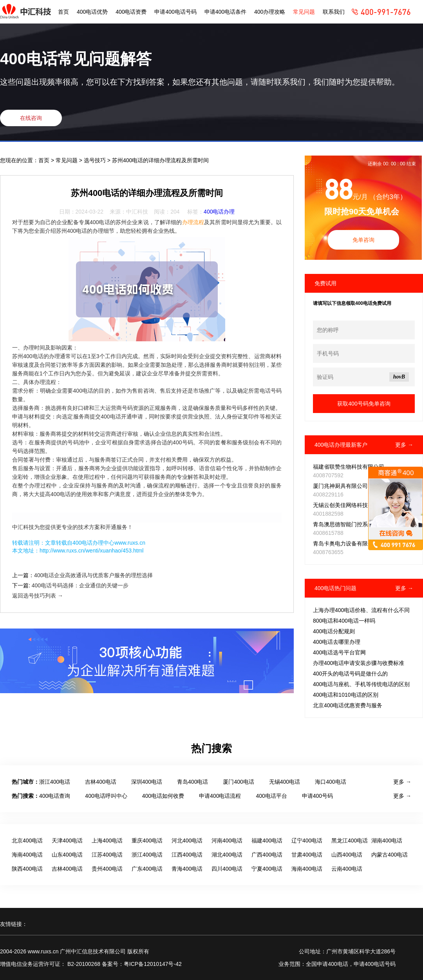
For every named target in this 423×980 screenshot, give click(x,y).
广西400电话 (267, 855)
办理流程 (193, 222)
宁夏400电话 (267, 869)
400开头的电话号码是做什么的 (350, 674)
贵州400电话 (107, 869)
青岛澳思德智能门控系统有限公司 (354, 524)
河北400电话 (187, 841)
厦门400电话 (238, 782)
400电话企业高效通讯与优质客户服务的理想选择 (93, 575)
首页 (63, 12)
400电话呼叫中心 (106, 796)
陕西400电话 (27, 869)
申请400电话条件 (225, 12)
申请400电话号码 (175, 12)
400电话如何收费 (163, 796)
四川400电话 (227, 869)
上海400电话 (107, 841)
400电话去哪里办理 (337, 642)
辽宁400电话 (307, 841)
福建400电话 (267, 841)
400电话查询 (55, 796)
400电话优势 (92, 12)
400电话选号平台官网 (339, 652)
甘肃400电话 (307, 855)
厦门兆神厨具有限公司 (340, 486)
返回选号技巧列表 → (38, 596)
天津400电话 (67, 841)
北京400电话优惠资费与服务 (348, 705)
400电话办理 (219, 212)
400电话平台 (271, 796)
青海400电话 (187, 869)
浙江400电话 (55, 782)
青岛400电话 (193, 782)
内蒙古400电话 (390, 855)
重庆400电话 (147, 841)
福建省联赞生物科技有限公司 (349, 467)
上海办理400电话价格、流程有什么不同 (361, 610)
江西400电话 (187, 855)
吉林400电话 (100, 782)
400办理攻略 (270, 12)
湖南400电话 (387, 841)
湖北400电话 (227, 855)
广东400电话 (147, 869)
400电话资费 (131, 12)
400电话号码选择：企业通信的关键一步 (80, 585)
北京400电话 (27, 841)
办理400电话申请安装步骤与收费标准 (359, 663)
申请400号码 (317, 796)
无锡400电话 (285, 782)
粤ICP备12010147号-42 (153, 964)
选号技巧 (96, 160)
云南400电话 (347, 869)
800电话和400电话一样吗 (344, 621)
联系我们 (334, 12)
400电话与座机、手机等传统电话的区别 (361, 684)
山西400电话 (347, 855)
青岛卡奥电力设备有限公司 (346, 543)
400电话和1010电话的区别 (346, 695)
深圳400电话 (147, 782)
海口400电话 (330, 782)
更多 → (404, 445)
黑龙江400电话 (350, 841)
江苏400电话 (107, 855)
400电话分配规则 (334, 631)
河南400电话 (227, 841)
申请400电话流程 (220, 796)
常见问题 (304, 12)
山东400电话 (67, 855)
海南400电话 (27, 855)
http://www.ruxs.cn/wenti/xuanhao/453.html (91, 551)
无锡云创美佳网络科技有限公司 (351, 505)
